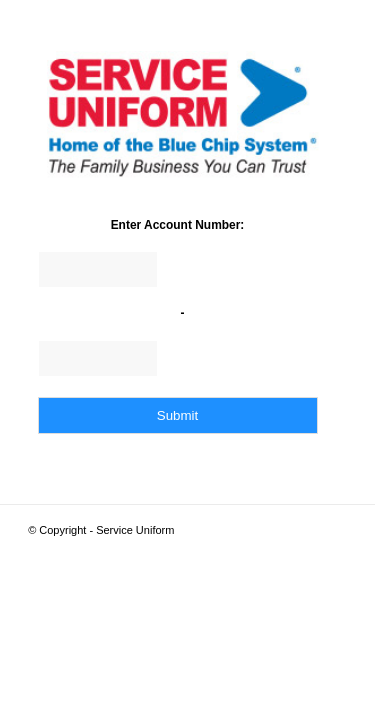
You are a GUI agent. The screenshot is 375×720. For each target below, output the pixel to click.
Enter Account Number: (178, 225)
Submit (177, 415)
